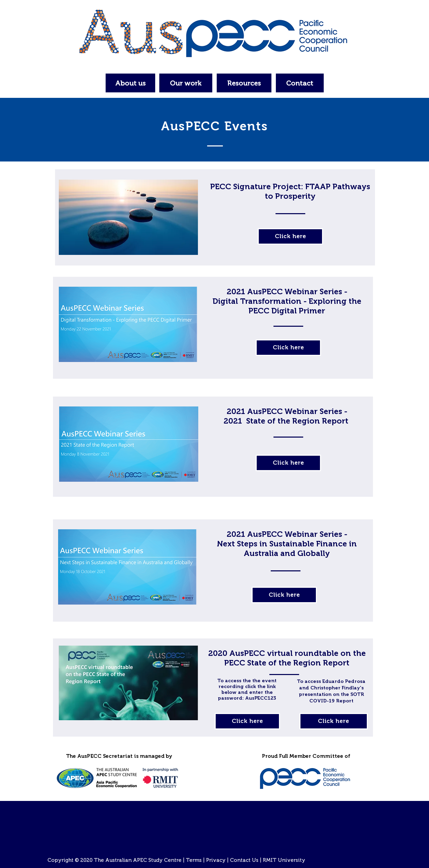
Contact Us (244, 860)
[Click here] (290, 236)
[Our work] (186, 83)
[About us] (130, 83)
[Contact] (300, 83)
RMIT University (284, 860)
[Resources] (244, 83)
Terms (194, 860)
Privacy (216, 860)
